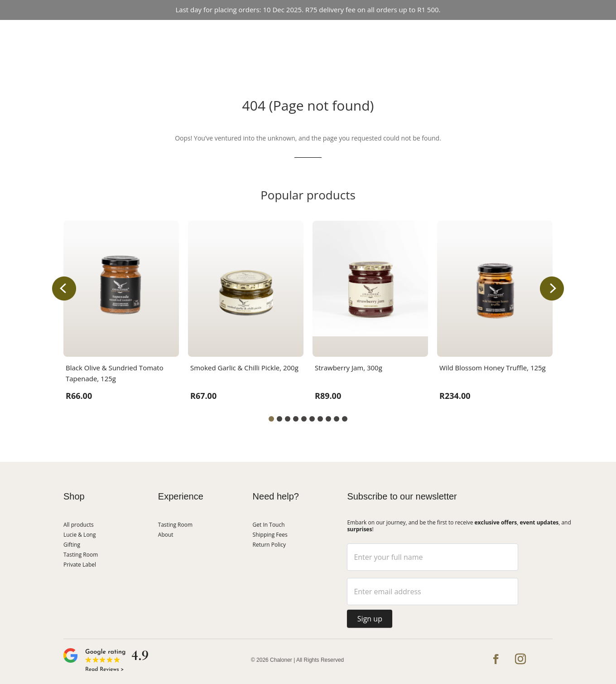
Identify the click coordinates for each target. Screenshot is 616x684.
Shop (205, 37)
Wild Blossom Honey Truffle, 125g (493, 368)
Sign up (370, 619)
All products (79, 525)
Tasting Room (244, 37)
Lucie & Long (359, 37)
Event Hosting (307, 37)
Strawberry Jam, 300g (349, 368)
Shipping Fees (270, 535)
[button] (552, 289)
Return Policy (269, 545)
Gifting (72, 545)
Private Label (80, 565)
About (408, 37)
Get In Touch (307, 53)
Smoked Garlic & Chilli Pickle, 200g (244, 368)
